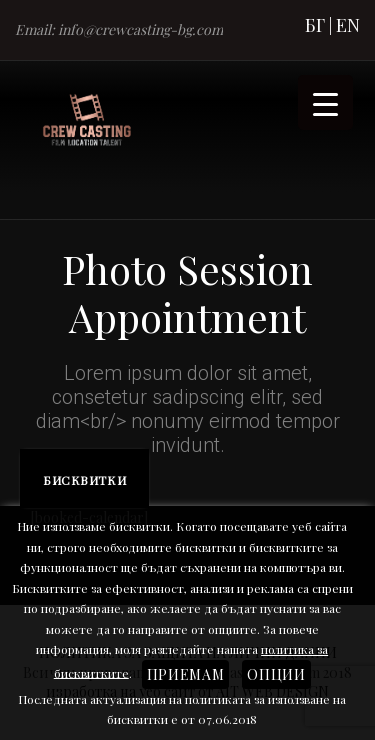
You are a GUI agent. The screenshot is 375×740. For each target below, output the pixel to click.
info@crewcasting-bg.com (140, 29)
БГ (315, 25)
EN (348, 25)
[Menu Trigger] (325, 102)
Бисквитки (84, 480)
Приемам (186, 674)
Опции (276, 674)
